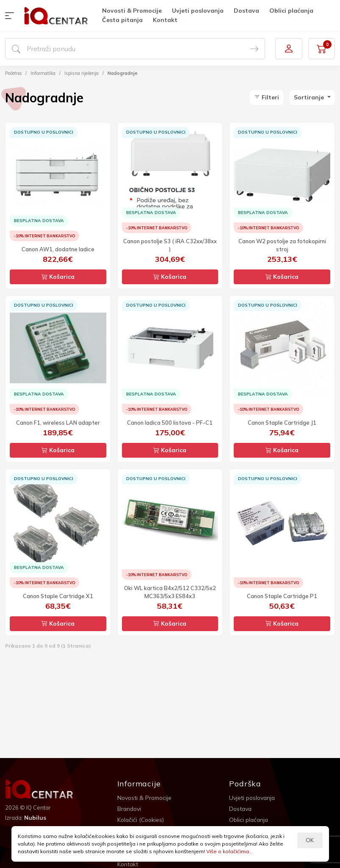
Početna (13, 73)
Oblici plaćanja (291, 11)
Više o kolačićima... (229, 851)
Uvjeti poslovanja (198, 11)
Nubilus (35, 818)
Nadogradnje (123, 73)
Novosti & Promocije (132, 11)
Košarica (58, 277)
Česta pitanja (122, 20)
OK (310, 840)
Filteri (267, 97)
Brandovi (130, 809)
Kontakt (165, 20)
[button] (11, 16)
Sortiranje (310, 97)
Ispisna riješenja (82, 73)
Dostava (246, 11)
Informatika (43, 73)
